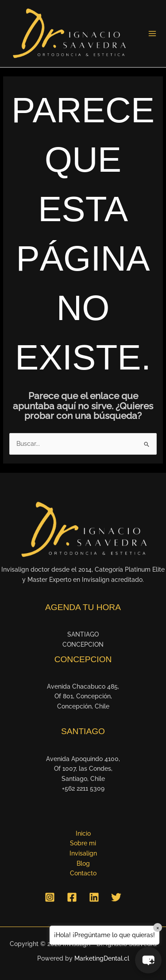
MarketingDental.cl (102, 958)
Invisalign (83, 853)
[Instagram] (50, 897)
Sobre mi (83, 843)
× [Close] (158, 927)
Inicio (83, 833)
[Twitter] (116, 897)
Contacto (83, 873)
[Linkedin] (94, 897)
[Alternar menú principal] (152, 34)
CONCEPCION (83, 645)
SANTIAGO (83, 634)
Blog (83, 863)
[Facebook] (72, 897)
